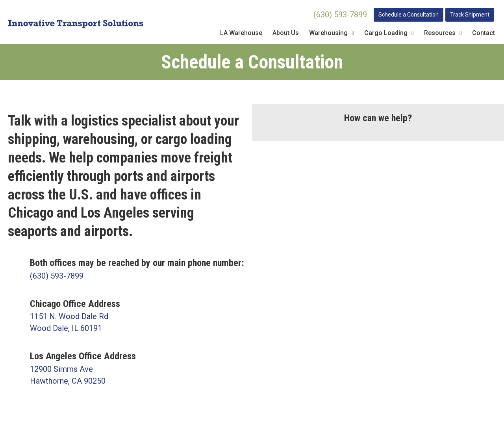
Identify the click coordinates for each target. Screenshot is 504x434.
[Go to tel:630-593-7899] (126, 269)
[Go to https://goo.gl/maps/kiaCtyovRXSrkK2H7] (126, 368)
